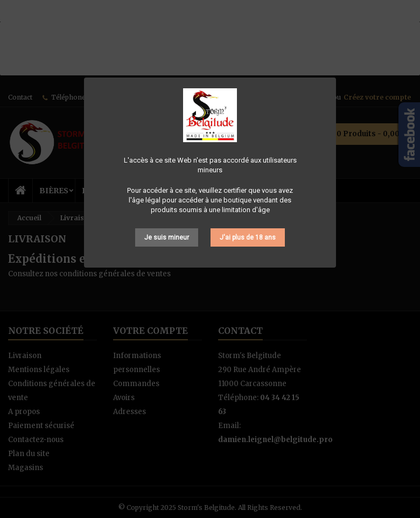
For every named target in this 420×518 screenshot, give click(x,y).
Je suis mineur (167, 237)
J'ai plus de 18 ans (248, 237)
